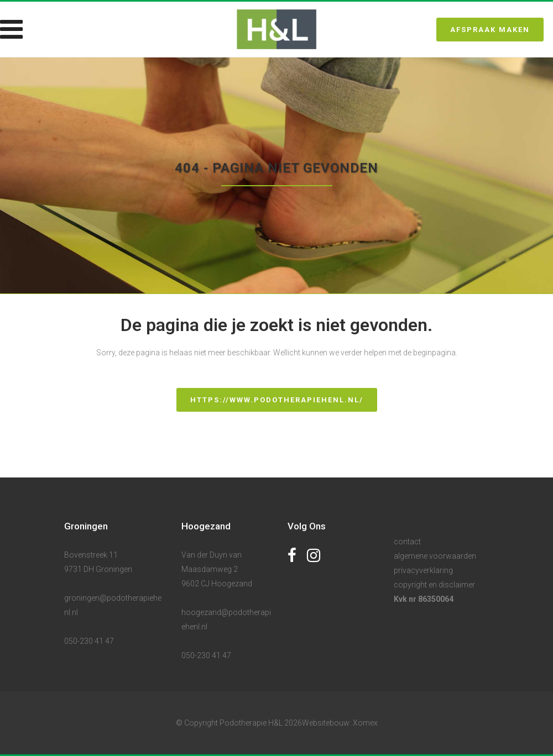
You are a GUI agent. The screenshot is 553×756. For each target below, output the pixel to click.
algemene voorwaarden (435, 556)
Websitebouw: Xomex (340, 723)
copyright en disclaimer (434, 585)
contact (407, 542)
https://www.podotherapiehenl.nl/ (277, 400)
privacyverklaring (423, 570)
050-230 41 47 (89, 641)
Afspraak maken (490, 30)
